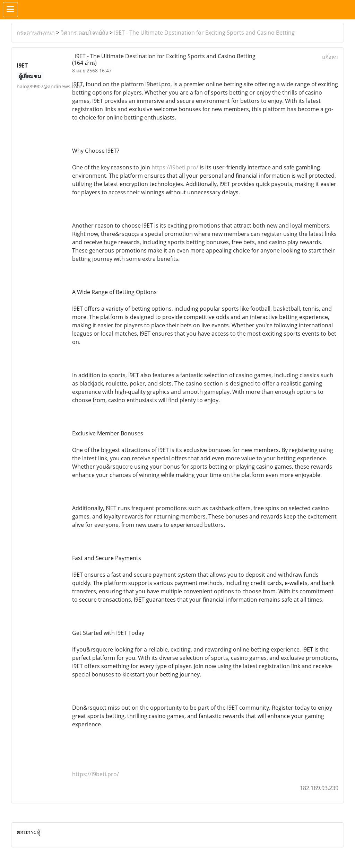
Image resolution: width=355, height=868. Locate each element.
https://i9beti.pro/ (175, 167)
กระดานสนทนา (36, 33)
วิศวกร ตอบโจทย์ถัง (84, 33)
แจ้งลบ (330, 57)
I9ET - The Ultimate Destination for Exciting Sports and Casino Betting (204, 33)
